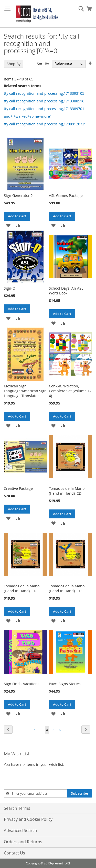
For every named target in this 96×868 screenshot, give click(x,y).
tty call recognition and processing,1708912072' (44, 124)
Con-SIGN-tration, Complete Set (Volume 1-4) (70, 391)
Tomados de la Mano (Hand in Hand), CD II (22, 588)
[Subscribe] (79, 793)
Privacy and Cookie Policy (28, 819)
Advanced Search (20, 830)
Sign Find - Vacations (22, 684)
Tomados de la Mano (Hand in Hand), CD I (67, 588)
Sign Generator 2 (18, 195)
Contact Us (14, 853)
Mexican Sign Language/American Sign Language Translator (25, 391)
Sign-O (10, 288)
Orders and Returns (23, 842)
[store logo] (36, 14)
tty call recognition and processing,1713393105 (44, 93)
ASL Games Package (66, 195)
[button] (8, 225)
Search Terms (17, 808)
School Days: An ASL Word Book (66, 291)
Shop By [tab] (14, 64)
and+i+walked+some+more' (27, 116)
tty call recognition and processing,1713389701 (44, 109)
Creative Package (18, 488)
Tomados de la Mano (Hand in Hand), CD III (67, 491)
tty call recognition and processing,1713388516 (44, 101)
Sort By (43, 63)
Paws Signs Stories (65, 684)
